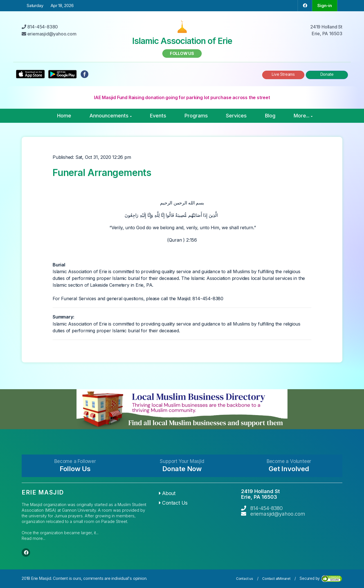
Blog (270, 116)
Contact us (245, 579)
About (167, 493)
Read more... (33, 538)
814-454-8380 (267, 508)
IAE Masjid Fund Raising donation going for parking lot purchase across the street (182, 97)
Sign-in (325, 5)
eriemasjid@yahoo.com (278, 514)
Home (64, 116)
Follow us (182, 53)
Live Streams (283, 74)
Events (158, 116)
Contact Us (173, 503)
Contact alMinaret (276, 579)
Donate (327, 74)
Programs (196, 116)
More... (303, 116)
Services (236, 116)
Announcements (111, 116)
